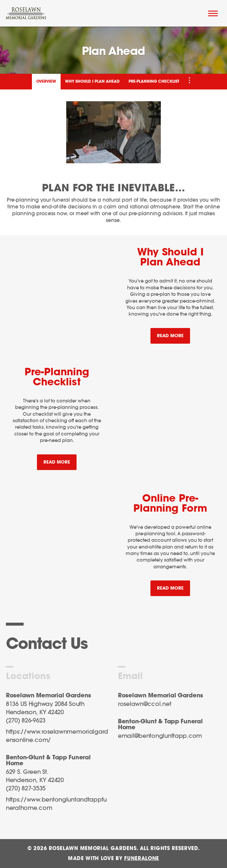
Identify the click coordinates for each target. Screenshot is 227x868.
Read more (174, 333)
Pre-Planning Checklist (154, 82)
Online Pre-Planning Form (170, 504)
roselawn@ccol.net (145, 704)
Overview (46, 82)
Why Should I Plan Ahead (92, 82)
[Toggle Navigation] (189, 80)
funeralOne (142, 858)
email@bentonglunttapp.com (160, 736)
